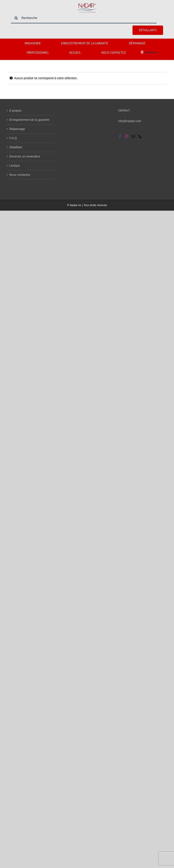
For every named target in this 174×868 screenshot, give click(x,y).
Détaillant (16, 147)
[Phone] (140, 136)
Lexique (15, 166)
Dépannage (17, 129)
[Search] (16, 18)
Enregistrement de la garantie (29, 120)
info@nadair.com (130, 121)
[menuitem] (149, 53)
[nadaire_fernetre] (87, 4)
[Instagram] (127, 136)
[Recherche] (84, 18)
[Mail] (133, 136)
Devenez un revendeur (25, 156)
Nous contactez (20, 175)
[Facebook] (120, 136)
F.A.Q (13, 138)
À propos (15, 111)
